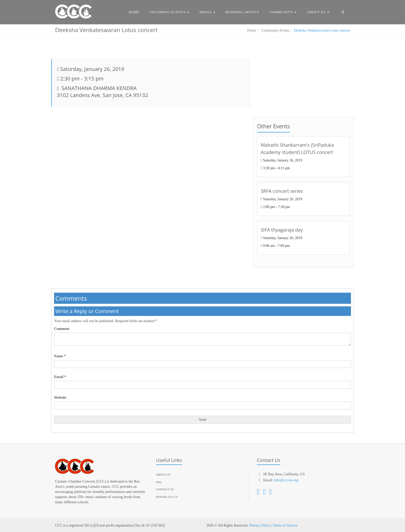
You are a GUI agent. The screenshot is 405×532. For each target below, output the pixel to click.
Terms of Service (285, 525)
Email (60, 377)
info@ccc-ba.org (286, 480)
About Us (318, 12)
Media (207, 12)
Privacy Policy (260, 525)
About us (163, 475)
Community (283, 12)
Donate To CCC (167, 497)
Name (60, 356)
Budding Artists (242, 12)
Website (60, 398)
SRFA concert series (282, 191)
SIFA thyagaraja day (282, 230)
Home (134, 12)
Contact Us (165, 489)
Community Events (275, 30)
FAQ (159, 482)
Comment (62, 329)
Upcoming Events (170, 12)
